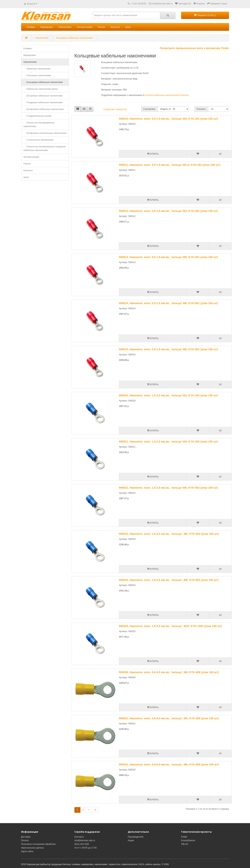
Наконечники (65, 27)
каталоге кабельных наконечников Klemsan (167, 95)
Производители (136, 837)
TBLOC (185, 844)
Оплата (25, 840)
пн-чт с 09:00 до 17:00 (86, 848)
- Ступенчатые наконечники (38, 140)
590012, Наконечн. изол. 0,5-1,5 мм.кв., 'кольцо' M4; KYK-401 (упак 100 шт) (168, 211)
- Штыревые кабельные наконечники (43, 96)
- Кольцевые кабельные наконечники (43, 82)
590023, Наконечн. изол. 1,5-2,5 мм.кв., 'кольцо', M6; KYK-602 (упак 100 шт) (169, 534)
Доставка (26, 837)
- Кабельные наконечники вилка (41, 89)
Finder (184, 837)
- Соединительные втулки (37, 116)
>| (95, 810)
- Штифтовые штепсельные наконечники (45, 133)
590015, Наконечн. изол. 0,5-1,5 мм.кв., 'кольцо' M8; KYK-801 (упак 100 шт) (168, 349)
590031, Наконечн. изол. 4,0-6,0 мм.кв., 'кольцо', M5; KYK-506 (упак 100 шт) (169, 718)
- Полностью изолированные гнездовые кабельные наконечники (45, 148)
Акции (131, 840)
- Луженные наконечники (37, 69)
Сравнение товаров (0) (115, 109)
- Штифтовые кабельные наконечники (44, 109)
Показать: (201, 109)
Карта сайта (27, 851)
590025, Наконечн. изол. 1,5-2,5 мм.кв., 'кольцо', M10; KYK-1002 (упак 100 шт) (170, 626)
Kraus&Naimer (188, 840)
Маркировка (47, 27)
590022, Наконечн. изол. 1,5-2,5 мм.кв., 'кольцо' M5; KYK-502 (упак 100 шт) (168, 488)
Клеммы (31, 27)
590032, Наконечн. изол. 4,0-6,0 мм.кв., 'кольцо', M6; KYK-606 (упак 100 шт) (169, 764)
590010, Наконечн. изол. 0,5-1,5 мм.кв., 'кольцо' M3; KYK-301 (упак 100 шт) (168, 119)
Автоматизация (85, 27)
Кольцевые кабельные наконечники (74, 38)
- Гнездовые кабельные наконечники (43, 102)
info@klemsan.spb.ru (85, 840)
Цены (128, 27)
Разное (102, 27)
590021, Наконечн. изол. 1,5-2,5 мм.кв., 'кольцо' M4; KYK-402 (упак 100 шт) (168, 441)
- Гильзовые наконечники (37, 75)
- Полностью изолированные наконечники (39, 125)
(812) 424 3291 (82, 844)
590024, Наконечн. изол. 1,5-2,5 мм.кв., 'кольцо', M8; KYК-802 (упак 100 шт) (169, 580)
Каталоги (115, 27)
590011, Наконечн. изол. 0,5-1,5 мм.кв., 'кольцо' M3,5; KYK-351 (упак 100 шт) (170, 165)
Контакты (79, 837)
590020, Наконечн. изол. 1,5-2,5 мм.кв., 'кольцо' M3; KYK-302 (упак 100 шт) (168, 395)
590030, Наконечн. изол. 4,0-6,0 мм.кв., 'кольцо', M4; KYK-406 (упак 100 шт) (169, 672)
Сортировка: (149, 109)
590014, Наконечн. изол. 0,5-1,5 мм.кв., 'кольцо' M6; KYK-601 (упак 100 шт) (168, 303)
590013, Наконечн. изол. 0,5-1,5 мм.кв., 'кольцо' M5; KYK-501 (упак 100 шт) (168, 257)
